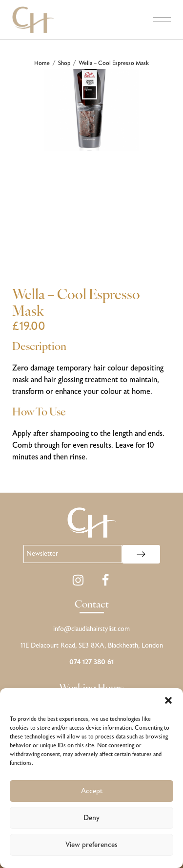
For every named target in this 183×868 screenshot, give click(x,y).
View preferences (91, 845)
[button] (168, 700)
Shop (64, 64)
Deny (91, 818)
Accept (92, 791)
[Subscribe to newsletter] (141, 554)
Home (42, 64)
